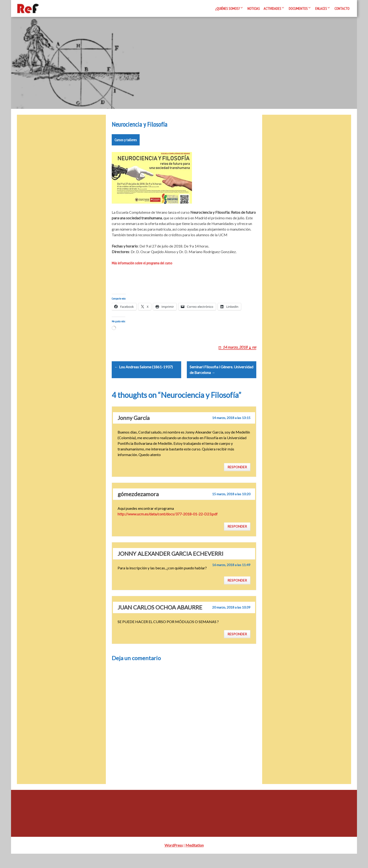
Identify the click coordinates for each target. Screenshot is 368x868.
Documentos (298, 8)
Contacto (342, 8)
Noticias (254, 8)
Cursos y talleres (126, 143)
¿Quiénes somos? (228, 8)
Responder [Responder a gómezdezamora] (237, 541)
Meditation (195, 859)
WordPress (174, 859)
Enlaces (321, 8)
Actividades (272, 8)
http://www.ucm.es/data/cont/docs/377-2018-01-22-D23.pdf (168, 528)
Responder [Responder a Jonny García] (237, 481)
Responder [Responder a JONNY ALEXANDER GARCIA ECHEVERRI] (237, 594)
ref (254, 356)
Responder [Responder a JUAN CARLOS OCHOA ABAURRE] (237, 648)
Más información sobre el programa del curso (142, 266)
